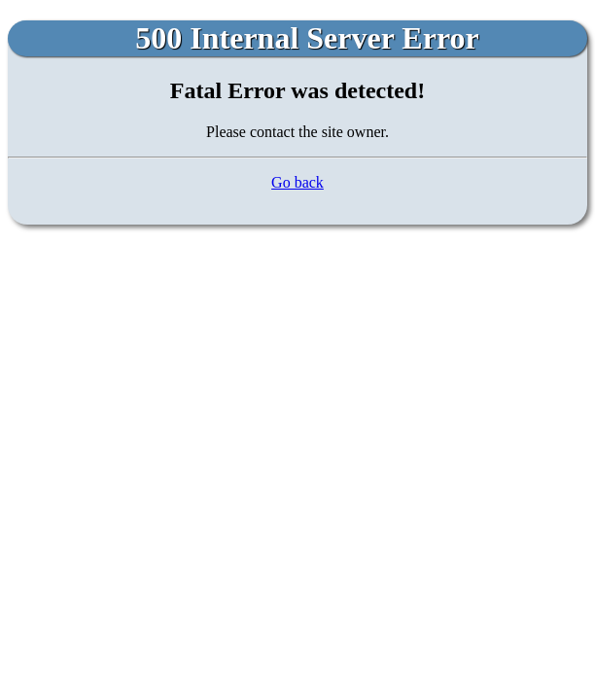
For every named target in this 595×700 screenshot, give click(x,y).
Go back (297, 182)
